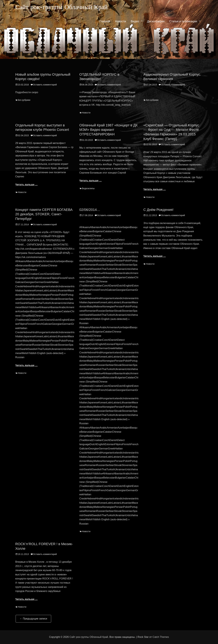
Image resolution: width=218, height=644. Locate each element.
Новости (120, 23)
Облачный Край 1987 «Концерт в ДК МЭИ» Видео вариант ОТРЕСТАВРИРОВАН (109, 130)
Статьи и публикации (183, 23)
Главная (105, 23)
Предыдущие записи (33, 619)
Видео (135, 23)
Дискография (156, 23)
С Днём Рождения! (158, 210)
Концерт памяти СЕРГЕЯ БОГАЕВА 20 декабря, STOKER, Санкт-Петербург (44, 214)
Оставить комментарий (45, 85)
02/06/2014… (90, 210)
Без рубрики (24, 100)
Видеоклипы (88, 188)
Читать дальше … (27, 185)
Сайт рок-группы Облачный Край (66, 8)
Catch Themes (161, 637)
